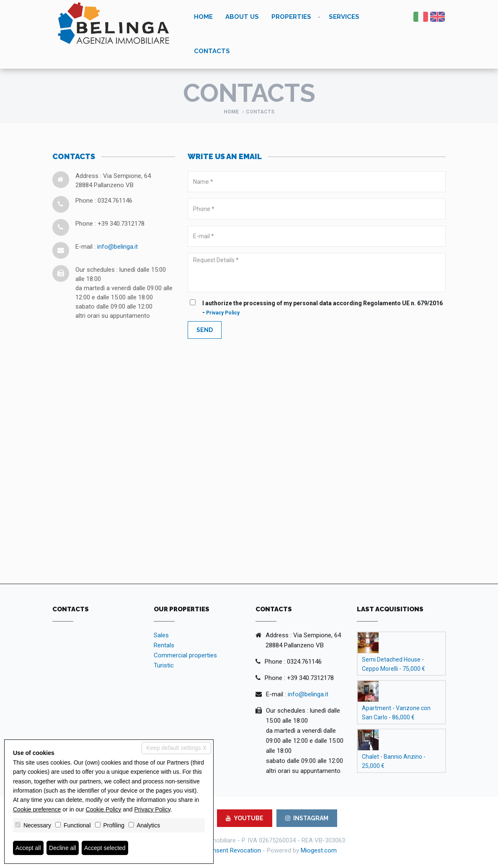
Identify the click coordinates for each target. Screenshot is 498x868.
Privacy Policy (223, 313)
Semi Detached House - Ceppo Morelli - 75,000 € (393, 664)
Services (344, 17)
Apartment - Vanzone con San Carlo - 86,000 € (396, 713)
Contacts (212, 51)
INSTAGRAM (307, 818)
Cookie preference (37, 809)
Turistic (164, 665)
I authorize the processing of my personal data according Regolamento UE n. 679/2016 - (318, 308)
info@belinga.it (117, 247)
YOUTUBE (245, 818)
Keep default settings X (176, 748)
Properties (291, 17)
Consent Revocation (233, 850)
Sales (161, 635)
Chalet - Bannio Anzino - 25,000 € (394, 761)
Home (203, 17)
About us (242, 17)
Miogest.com (319, 850)
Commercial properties (185, 655)
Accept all (28, 848)
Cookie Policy (104, 809)
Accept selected (105, 848)
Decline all (63, 848)
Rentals (164, 645)
